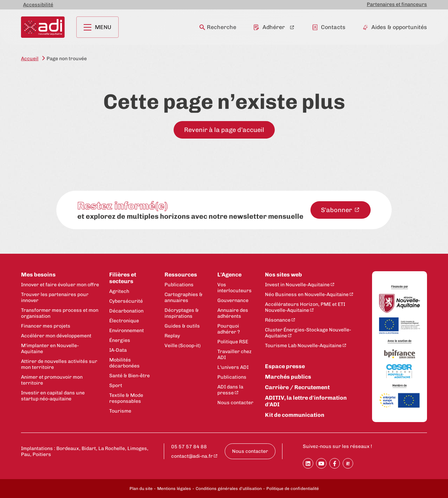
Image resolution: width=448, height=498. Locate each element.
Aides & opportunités (395, 27)
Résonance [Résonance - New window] (278, 320)
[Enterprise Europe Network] (400, 401)
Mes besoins (38, 275)
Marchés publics (288, 377)
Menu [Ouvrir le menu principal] (97, 27)
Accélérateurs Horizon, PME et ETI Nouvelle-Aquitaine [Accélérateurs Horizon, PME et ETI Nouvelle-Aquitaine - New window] (305, 307)
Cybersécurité (126, 301)
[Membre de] (400, 386)
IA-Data (118, 350)
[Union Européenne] (400, 326)
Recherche (218, 27)
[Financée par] (400, 287)
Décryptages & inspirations (182, 313)
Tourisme (120, 411)
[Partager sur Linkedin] (308, 463)
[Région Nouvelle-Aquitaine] (400, 304)
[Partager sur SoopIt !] (348, 463)
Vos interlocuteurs (234, 288)
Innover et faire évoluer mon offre (60, 285)
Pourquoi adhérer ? (229, 329)
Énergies (120, 340)
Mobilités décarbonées (124, 363)
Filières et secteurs (123, 278)
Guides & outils (182, 326)
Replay (172, 336)
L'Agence (229, 275)
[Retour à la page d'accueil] (43, 27)
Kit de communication (295, 415)
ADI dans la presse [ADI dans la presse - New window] (230, 390)
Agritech (119, 291)
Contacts (329, 27)
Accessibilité (38, 5)
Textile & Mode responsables (126, 398)
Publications (179, 285)
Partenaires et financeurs (397, 4)
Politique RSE (233, 342)
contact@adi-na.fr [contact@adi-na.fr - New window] (192, 456)
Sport (116, 385)
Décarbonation (126, 311)
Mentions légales (174, 489)
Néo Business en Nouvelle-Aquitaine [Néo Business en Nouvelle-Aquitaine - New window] (307, 294)
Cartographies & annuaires (184, 297)
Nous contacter (235, 403)
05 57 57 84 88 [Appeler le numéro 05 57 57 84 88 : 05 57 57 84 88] (189, 447)
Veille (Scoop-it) (183, 346)
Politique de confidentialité (293, 489)
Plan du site (141, 489)
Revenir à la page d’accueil (224, 130)
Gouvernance (233, 300)
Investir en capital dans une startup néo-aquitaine (53, 396)
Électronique (124, 321)
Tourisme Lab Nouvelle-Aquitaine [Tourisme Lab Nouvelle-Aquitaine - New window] (303, 346)
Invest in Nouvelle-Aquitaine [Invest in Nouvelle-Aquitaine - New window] (297, 285)
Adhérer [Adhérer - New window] (269, 27)
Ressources (181, 275)
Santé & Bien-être (129, 376)
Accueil (30, 59)
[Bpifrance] (400, 354)
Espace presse (285, 366)
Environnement (127, 331)
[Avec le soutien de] (400, 342)
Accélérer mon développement (56, 336)
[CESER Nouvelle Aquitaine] (400, 372)
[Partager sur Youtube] (321, 463)
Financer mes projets (46, 326)
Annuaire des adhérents (233, 313)
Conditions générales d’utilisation (229, 489)
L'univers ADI (233, 367)
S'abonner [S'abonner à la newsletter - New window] (337, 210)
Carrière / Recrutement (297, 387)
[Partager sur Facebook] (335, 463)
